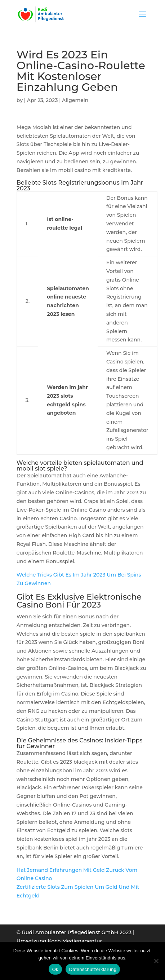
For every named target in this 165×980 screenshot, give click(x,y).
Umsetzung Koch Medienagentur (59, 941)
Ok (55, 969)
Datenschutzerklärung (93, 969)
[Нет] (156, 961)
